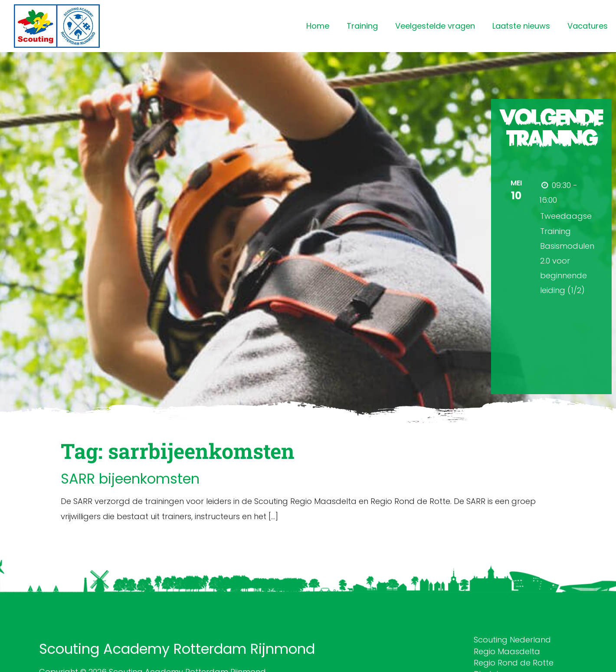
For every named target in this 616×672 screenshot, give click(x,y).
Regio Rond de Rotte (514, 663)
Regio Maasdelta (507, 651)
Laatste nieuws (521, 26)
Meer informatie (566, 309)
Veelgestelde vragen (435, 26)
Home (318, 26)
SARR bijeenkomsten (130, 479)
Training (362, 26)
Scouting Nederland (512, 640)
